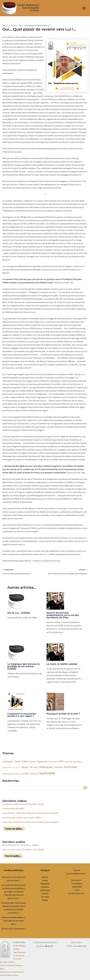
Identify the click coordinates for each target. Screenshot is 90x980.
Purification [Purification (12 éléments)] (71, 767)
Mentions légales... (77, 942)
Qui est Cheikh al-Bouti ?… (76, 875)
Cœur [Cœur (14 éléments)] (25, 761)
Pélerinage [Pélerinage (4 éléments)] (7, 773)
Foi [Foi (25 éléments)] (61, 761)
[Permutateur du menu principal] (84, 8)
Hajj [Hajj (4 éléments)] (74, 761)
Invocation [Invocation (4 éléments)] (7, 767)
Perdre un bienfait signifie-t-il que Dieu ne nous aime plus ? (14, 920)
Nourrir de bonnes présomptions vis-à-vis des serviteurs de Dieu (63, 615)
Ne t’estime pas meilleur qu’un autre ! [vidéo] (22, 817)
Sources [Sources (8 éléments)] (34, 773)
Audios (45, 880)
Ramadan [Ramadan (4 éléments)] (16, 773)
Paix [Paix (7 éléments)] (31, 767)
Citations (45, 887)
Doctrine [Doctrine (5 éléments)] (33, 761)
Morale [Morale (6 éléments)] (25, 767)
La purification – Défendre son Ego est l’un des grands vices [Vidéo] (30, 813)
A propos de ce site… (77, 893)
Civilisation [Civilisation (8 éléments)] (8, 761)
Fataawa (45, 893)
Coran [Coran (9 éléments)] (17, 761)
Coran (77, 890)
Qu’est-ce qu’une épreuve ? (14, 928)
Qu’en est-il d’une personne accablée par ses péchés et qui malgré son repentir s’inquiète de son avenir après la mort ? (14, 891)
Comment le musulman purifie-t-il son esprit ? (22, 714)
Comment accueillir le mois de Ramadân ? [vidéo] (23, 804)
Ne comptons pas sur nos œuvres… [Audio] (21, 845)
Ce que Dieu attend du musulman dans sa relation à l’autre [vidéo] (30, 822)
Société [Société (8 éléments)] (25, 773)
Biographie (45, 883)
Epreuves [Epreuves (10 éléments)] (42, 761)
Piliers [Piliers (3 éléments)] (36, 767)
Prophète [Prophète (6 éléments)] (58, 767)
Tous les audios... (13, 856)
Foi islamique (77, 883)
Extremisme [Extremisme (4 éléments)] (53, 761)
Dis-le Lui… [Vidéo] (19, 612)
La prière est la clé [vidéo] (13, 808)
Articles (45, 877)
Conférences (45, 890)
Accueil (77, 870)
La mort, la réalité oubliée (62, 664)
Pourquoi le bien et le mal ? (63, 713)
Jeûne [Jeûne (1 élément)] (14, 767)
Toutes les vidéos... (14, 828)
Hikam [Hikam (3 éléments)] (79, 761)
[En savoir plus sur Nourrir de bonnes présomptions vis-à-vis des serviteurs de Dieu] (55, 600)
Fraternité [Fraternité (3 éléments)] (68, 761)
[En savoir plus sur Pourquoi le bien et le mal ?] (55, 701)
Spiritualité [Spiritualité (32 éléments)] (47, 773)
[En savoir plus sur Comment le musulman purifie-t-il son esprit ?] (16, 701)
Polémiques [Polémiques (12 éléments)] (46, 767)
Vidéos (45, 900)
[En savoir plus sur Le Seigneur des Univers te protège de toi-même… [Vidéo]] (16, 651)
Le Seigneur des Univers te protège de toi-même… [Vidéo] (23, 666)
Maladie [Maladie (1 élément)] (18, 767)
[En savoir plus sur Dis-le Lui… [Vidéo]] (16, 600)
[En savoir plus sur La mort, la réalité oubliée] (55, 651)
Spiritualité (77, 886)
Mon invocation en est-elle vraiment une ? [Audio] (23, 849)
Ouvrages (45, 896)
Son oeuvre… (77, 880)
